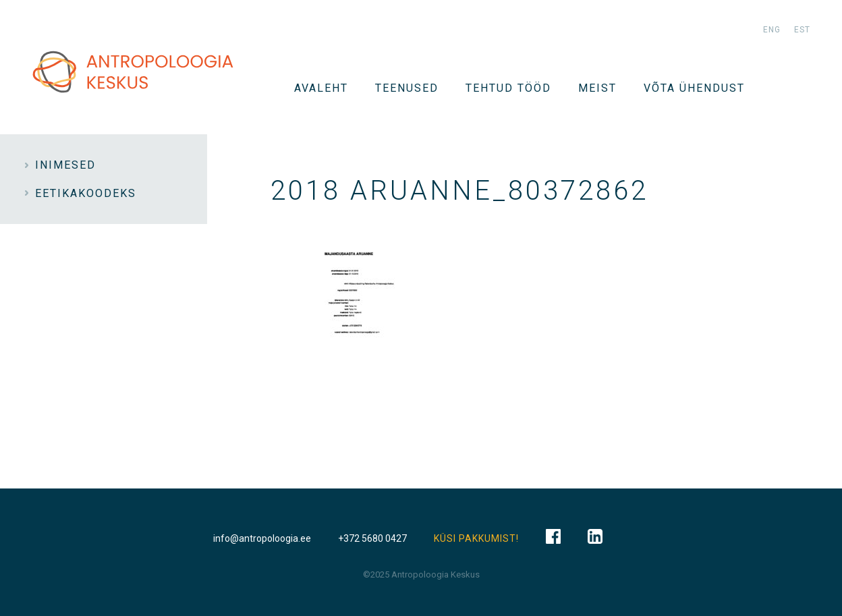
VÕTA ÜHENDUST (694, 88)
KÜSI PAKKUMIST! (476, 538)
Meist (597, 88)
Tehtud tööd (508, 88)
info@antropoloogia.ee (262, 538)
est (802, 30)
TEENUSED (407, 88)
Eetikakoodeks (86, 193)
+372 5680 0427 (372, 538)
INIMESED (65, 165)
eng (772, 30)
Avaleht (321, 88)
